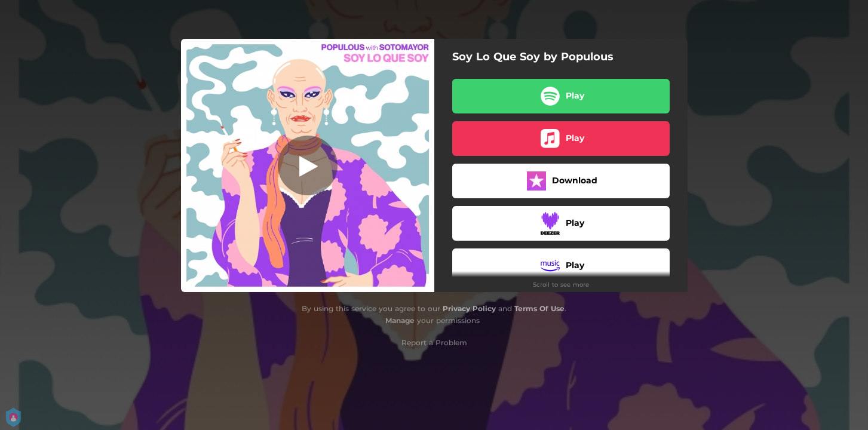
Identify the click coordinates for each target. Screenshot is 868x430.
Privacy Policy (469, 308)
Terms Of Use (539, 308)
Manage (400, 320)
